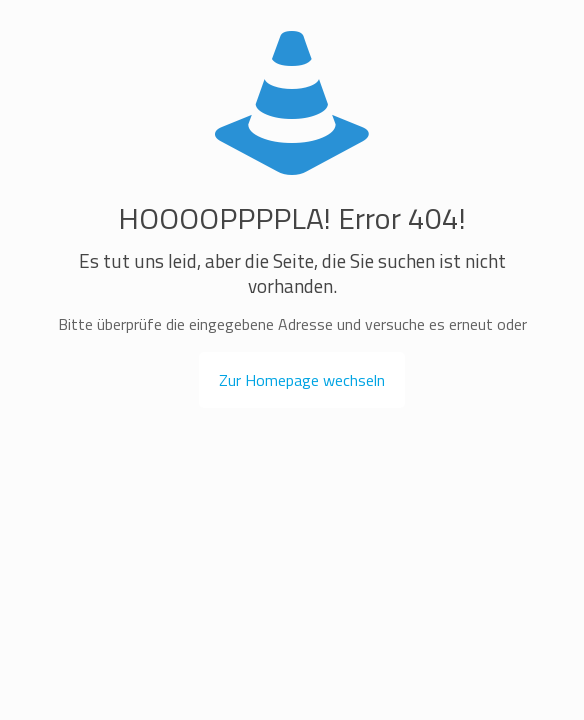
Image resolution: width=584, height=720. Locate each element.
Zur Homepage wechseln (302, 380)
